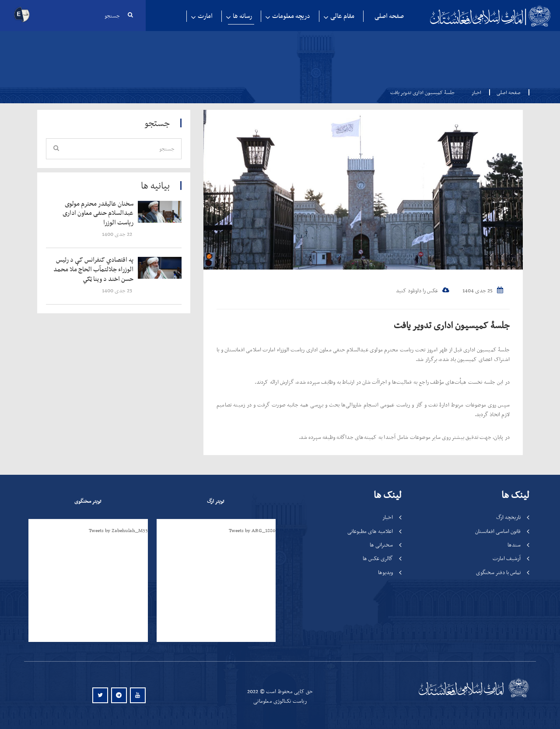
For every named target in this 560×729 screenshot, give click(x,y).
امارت (205, 16)
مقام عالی (342, 16)
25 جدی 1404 (483, 291)
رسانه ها (242, 16)
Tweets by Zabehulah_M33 (118, 530)
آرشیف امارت (507, 559)
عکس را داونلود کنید (423, 291)
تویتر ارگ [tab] (215, 501)
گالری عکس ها (378, 559)
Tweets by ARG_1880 (252, 530)
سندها (514, 545)
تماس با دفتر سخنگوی (498, 572)
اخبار (476, 92)
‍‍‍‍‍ (95, 213)
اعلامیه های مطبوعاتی (370, 531)
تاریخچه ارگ (508, 517)
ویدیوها (385, 572)
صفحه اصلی (389, 16)
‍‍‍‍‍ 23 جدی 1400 (118, 292)
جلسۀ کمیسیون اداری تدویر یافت (450, 325)
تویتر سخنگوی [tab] (88, 501)
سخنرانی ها (381, 545)
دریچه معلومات (291, 16)
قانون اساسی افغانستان (498, 531)
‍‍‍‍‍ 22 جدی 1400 (118, 235)
